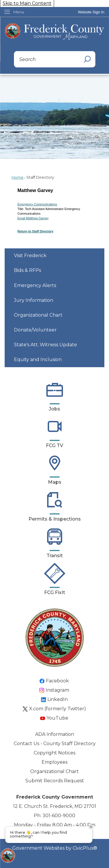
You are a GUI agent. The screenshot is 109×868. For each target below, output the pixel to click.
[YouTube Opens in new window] (54, 718)
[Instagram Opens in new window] (54, 690)
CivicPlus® (85, 848)
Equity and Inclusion (38, 359)
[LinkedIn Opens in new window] (55, 700)
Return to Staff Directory (35, 231)
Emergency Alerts (35, 285)
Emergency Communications (37, 204)
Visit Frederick (30, 255)
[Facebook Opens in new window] (54, 681)
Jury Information (34, 300)
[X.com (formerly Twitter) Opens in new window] (55, 709)
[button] (87, 59)
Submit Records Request (55, 781)
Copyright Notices (54, 753)
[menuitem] (54, 256)
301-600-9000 (59, 816)
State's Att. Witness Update (45, 345)
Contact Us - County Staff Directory (55, 744)
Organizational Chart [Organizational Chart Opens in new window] (38, 315)
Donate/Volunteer (35, 330)
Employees (54, 762)
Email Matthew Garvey (33, 218)
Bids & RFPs (27, 270)
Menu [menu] (19, 12)
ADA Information (55, 734)
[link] (91, 12)
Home (18, 177)
